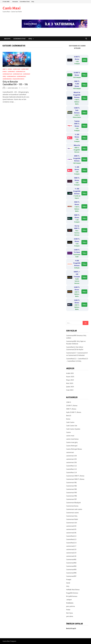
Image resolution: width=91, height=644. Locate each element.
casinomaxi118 (71, 549)
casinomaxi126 (71, 556)
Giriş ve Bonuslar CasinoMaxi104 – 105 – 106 (15, 83)
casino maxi (17, 69)
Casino (68, 432)
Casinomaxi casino (72, 513)
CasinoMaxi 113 (71, 469)
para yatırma (71, 606)
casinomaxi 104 (20, 72)
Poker (68, 610)
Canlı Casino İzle (72, 426)
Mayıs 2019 (70, 380)
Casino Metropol (72, 446)
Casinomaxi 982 (71, 486)
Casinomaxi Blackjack (73, 503)
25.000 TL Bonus (72, 406)
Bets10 (69, 416)
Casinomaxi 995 (71, 492)
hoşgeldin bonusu (18, 79)
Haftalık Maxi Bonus (73, 590)
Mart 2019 (70, 383)
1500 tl (5, 69)
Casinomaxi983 (71, 566)
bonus (10, 69)
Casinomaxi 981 (71, 482)
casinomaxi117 (71, 546)
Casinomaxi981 (71, 559)
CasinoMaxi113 (71, 539)
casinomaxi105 (21, 76)
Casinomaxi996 (71, 573)
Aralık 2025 (70, 373)
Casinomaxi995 (71, 569)
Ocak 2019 (70, 390)
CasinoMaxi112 (71, 536)
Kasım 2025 (70, 377)
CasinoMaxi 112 (71, 466)
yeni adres (70, 616)
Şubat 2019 (70, 387)
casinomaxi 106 (17, 74)
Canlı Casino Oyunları (73, 429)
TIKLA (84, 75)
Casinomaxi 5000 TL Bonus (75, 479)
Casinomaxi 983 (71, 489)
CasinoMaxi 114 (71, 472)
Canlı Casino (70, 422)
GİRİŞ (85, 60)
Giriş (33, 2)
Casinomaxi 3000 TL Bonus (75, 476)
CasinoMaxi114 (71, 543)
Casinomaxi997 (71, 576)
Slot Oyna (69, 613)
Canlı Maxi (12, 8)
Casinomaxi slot (72, 523)
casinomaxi (11, 72)
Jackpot (69, 600)
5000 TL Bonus (71, 409)
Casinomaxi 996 (71, 496)
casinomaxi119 (71, 553)
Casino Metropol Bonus (74, 449)
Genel (68, 583)
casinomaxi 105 (7, 74)
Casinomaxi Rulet (72, 519)
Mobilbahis (70, 603)
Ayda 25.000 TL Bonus (74, 412)
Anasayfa (15, 2)
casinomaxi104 (11, 76)
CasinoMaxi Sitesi (25, 2)
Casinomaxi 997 (71, 499)
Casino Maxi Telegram (9, 641)
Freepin (69, 579)
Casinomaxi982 (71, 563)
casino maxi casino (13, 88)
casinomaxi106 (7, 79)
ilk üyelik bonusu (72, 596)
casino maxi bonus (72, 439)
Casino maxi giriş (72, 442)
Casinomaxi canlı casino (74, 509)
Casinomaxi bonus (72, 506)
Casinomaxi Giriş (72, 516)
